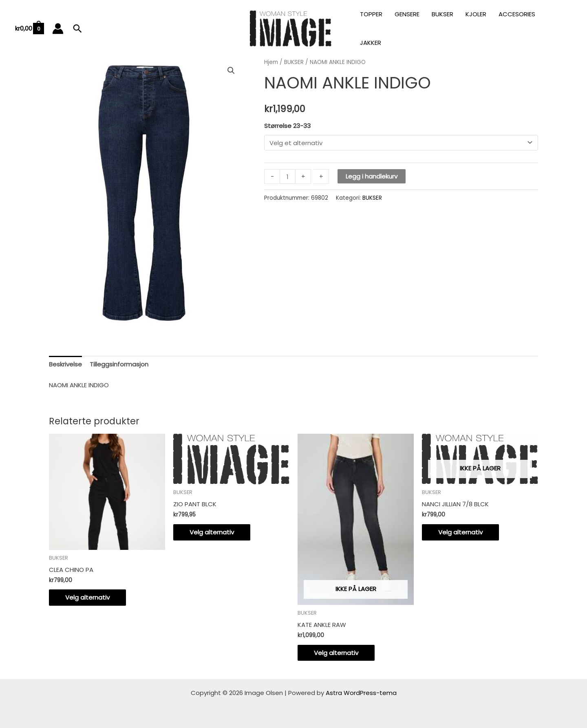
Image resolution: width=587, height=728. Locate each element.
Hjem (271, 62)
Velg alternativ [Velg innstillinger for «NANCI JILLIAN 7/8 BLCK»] (460, 532)
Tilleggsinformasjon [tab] (119, 364)
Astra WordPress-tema (361, 693)
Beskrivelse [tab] (65, 364)
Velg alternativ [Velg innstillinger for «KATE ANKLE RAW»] (336, 653)
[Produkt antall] (288, 176)
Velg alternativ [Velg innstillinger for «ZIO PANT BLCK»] (212, 532)
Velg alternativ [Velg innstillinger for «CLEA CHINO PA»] (87, 597)
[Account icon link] (58, 29)
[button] (77, 29)
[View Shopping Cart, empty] (29, 29)
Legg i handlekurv (372, 176)
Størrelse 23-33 (287, 126)
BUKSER (294, 62)
